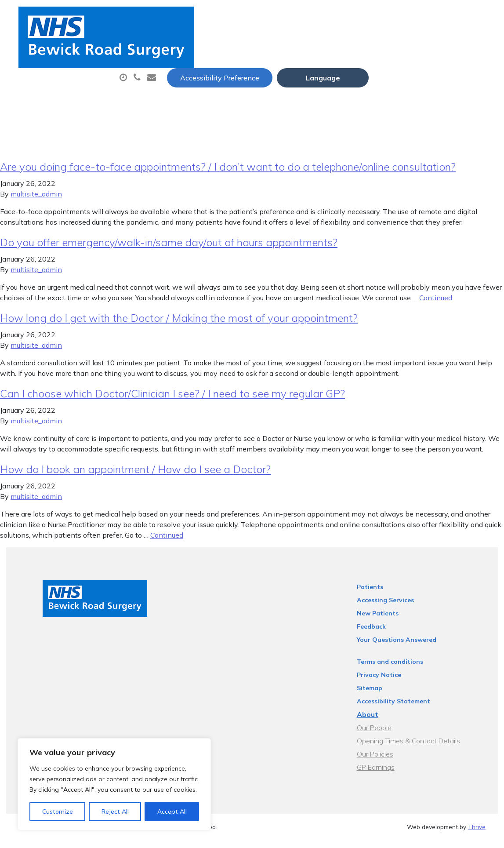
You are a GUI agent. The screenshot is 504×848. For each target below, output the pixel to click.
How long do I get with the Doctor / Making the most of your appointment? (179, 326)
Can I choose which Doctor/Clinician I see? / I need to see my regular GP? (172, 401)
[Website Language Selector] (440, 16)
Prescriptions (310, 44)
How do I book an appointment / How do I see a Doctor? (135, 477)
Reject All (115, 812)
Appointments (231, 44)
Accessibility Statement (405, 709)
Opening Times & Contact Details (420, 749)
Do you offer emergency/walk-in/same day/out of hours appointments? (169, 250)
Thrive (477, 835)
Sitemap (381, 696)
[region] (114, 784)
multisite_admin (36, 202)
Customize (58, 812)
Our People (386, 735)
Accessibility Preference (337, 16)
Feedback (383, 634)
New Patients (166, 74)
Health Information (254, 74)
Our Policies (387, 762)
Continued (436, 306)
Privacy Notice (391, 683)
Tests (447, 44)
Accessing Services (397, 608)
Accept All (172, 812)
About (159, 44)
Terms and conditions (402, 670)
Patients (382, 595)
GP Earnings (388, 775)
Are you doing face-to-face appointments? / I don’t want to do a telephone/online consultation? (228, 175)
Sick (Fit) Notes (385, 44)
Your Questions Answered (408, 648)
